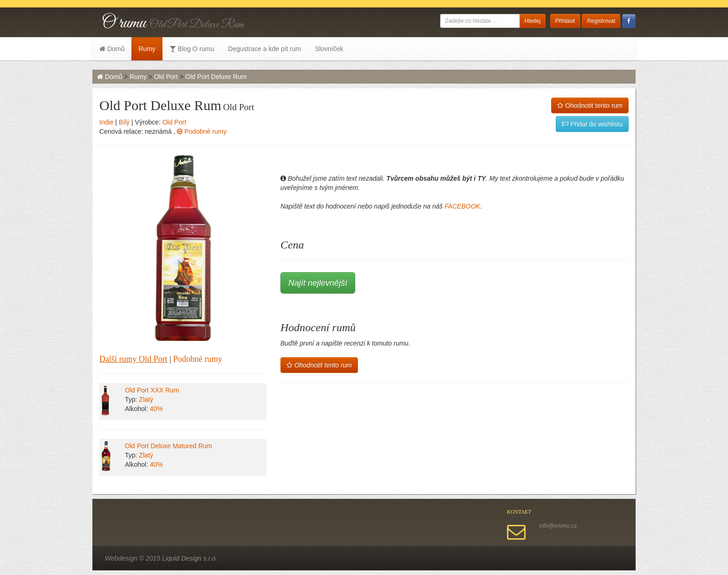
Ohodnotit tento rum (590, 105)
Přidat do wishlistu (592, 124)
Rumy (147, 49)
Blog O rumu (192, 49)
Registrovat (601, 21)
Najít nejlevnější (318, 283)
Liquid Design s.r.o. (190, 558)
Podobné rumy (202, 131)
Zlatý (146, 399)
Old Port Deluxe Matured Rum (169, 446)
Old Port (166, 77)
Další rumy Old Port (133, 359)
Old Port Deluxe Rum (216, 77)
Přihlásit (565, 21)
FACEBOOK (462, 206)
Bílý (124, 122)
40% (156, 409)
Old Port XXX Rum (152, 390)
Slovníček (329, 49)
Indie (106, 122)
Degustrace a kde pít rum (264, 49)
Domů (112, 49)
